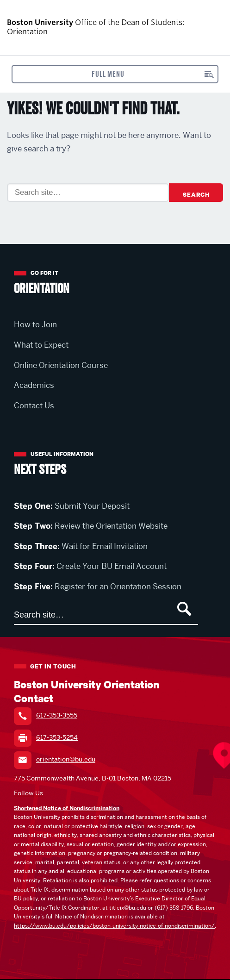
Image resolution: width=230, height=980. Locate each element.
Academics (34, 385)
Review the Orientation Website (91, 526)
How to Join (35, 325)
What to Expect (41, 345)
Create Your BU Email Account (90, 566)
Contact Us (34, 406)
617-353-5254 (57, 737)
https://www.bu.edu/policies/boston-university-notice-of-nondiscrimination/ (114, 926)
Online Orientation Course (61, 365)
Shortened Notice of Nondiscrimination (67, 808)
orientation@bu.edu (66, 760)
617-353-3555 (57, 715)
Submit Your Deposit (72, 506)
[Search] (88, 193)
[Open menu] (115, 74)
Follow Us (28, 793)
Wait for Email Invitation (81, 546)
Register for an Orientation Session (98, 587)
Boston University (197, 28)
